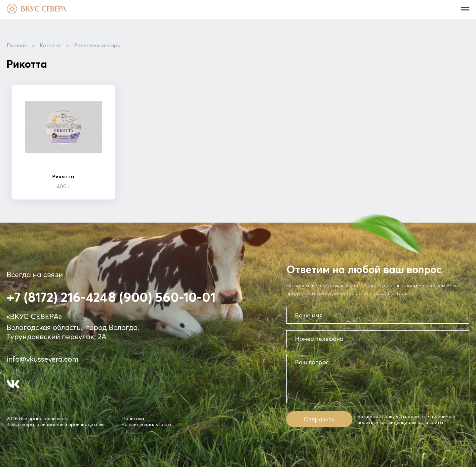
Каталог (50, 45)
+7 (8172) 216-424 (57, 297)
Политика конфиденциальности (147, 421)
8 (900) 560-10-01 (162, 297)
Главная (17, 45)
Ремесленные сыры (97, 45)
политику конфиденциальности (393, 422)
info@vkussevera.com (42, 359)
